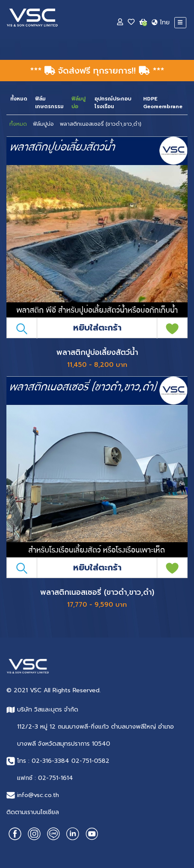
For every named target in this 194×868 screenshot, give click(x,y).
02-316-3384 (50, 761)
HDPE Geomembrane (163, 103)
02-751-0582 (90, 761)
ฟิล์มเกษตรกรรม (49, 103)
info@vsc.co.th (38, 795)
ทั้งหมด (19, 99)
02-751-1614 (56, 778)
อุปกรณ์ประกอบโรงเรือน (113, 103)
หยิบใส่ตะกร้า (97, 328)
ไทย (161, 22)
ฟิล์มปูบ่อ (43, 124)
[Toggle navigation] (180, 23)
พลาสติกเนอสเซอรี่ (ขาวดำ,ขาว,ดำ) (101, 124)
